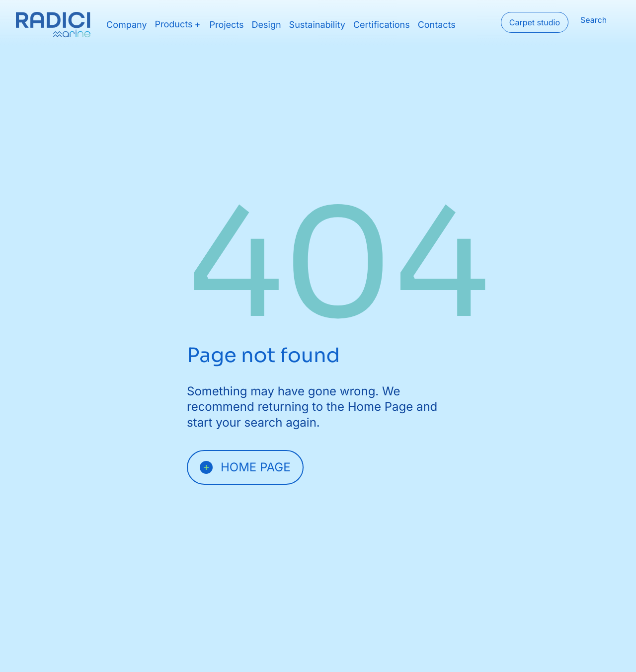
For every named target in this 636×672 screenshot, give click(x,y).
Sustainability (317, 25)
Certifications (382, 25)
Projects (226, 25)
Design (267, 25)
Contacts (437, 25)
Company (127, 25)
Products (174, 25)
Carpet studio (535, 22)
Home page (245, 467)
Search (594, 20)
